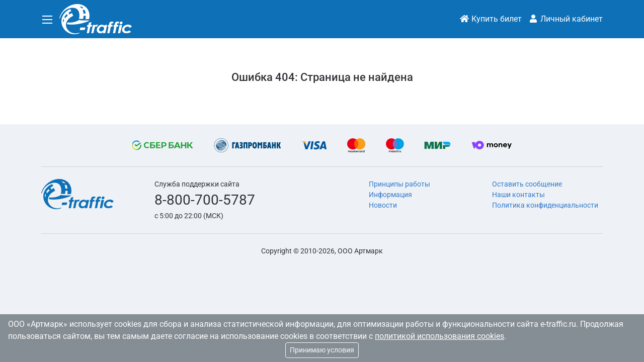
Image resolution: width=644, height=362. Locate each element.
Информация (390, 195)
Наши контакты (518, 195)
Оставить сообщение (527, 184)
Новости (383, 205)
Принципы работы (399, 184)
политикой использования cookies (439, 336)
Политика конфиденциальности (545, 205)
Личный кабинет (566, 19)
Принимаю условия (322, 350)
